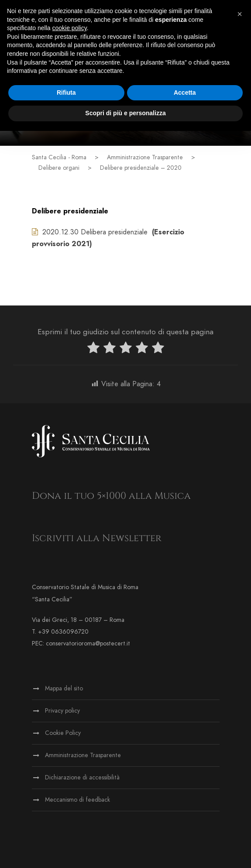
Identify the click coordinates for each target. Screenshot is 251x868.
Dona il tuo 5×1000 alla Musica (111, 496)
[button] (240, 14)
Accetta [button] (185, 93)
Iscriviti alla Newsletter (97, 538)
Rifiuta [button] (66, 93)
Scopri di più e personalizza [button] (125, 113)
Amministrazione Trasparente (83, 755)
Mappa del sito (64, 688)
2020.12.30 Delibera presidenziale (90, 232)
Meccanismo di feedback (77, 800)
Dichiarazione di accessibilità (82, 777)
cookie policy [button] (70, 28)
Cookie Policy (63, 733)
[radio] (93, 349)
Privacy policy (62, 711)
